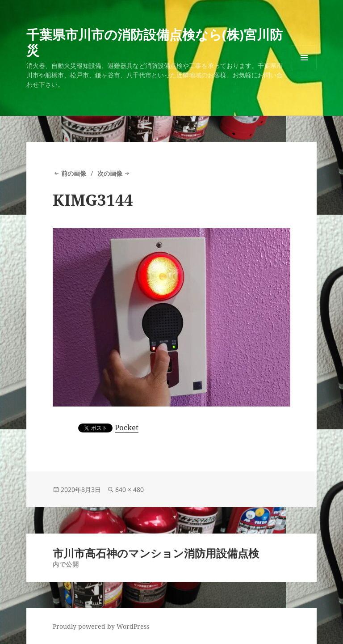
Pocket (127, 427)
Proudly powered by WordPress (101, 626)
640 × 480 (130, 489)
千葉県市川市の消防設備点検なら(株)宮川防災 (155, 42)
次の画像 (110, 173)
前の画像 (74, 173)
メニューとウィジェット (304, 70)
